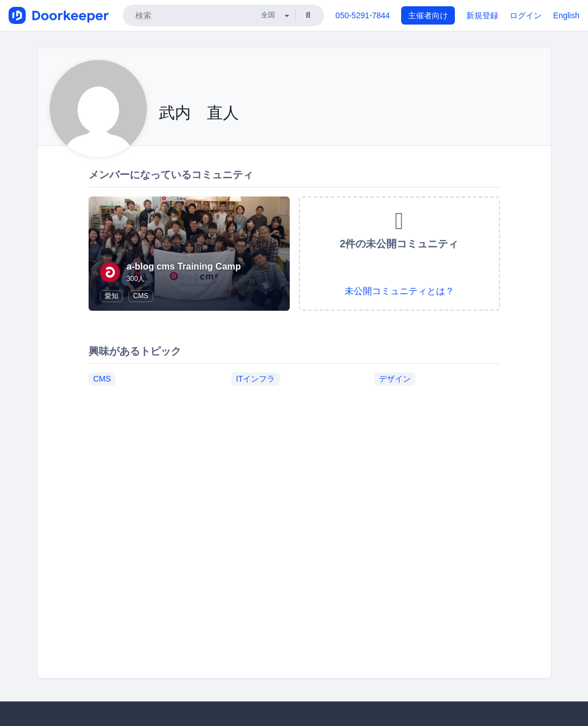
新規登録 (482, 15)
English (566, 15)
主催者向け (428, 15)
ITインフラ (255, 379)
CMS (141, 296)
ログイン (526, 15)
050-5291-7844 (363, 15)
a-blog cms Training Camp (184, 266)
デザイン (395, 379)
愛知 (111, 296)
